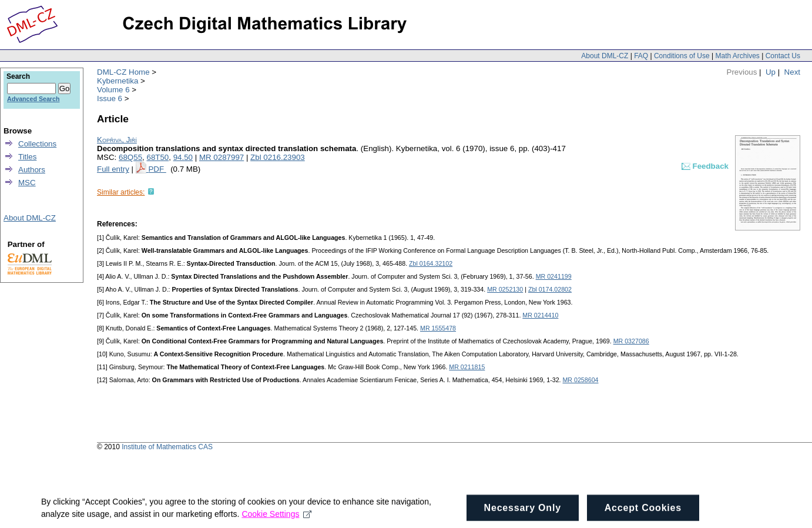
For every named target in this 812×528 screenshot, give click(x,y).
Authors (32, 170)
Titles (27, 157)
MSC (27, 183)
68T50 (157, 157)
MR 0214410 (540, 315)
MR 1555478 (438, 328)
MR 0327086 (631, 341)
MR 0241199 (554, 276)
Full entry (113, 169)
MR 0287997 (222, 157)
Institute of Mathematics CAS (167, 447)
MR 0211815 (467, 367)
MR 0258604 (580, 380)
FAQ (641, 56)
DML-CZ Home (123, 72)
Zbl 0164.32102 (431, 263)
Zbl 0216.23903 (278, 157)
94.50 (183, 157)
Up (771, 72)
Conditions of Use (682, 56)
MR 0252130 (505, 289)
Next (792, 72)
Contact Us (783, 56)
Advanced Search (33, 99)
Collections (37, 144)
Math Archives (737, 56)
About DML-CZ (605, 56)
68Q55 (130, 157)
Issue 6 (110, 98)
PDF (157, 169)
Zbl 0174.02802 (550, 289)
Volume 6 (113, 90)
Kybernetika (118, 81)
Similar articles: (121, 192)
